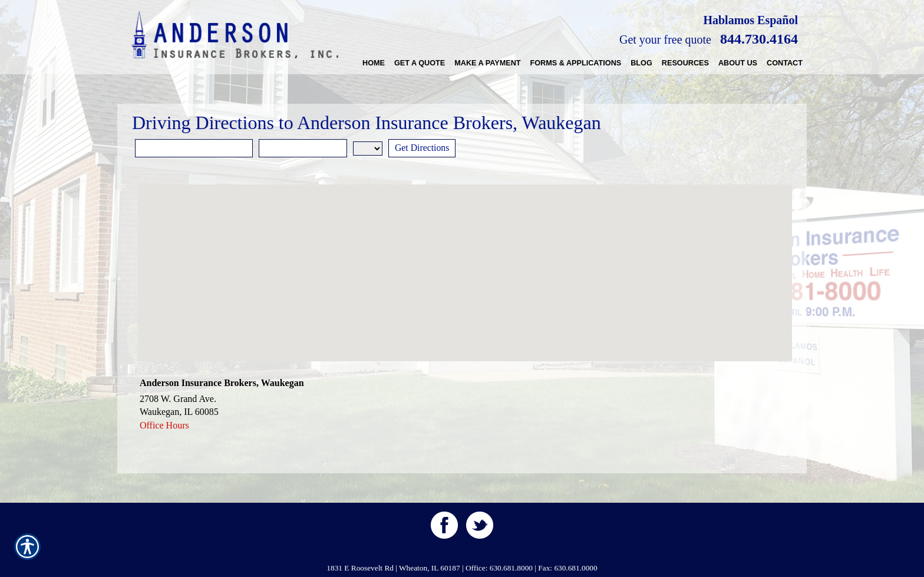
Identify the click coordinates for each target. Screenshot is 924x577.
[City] (303, 148)
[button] (465, 262)
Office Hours (164, 425)
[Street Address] (194, 148)
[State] (368, 149)
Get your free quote (665, 39)
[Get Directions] (423, 148)
